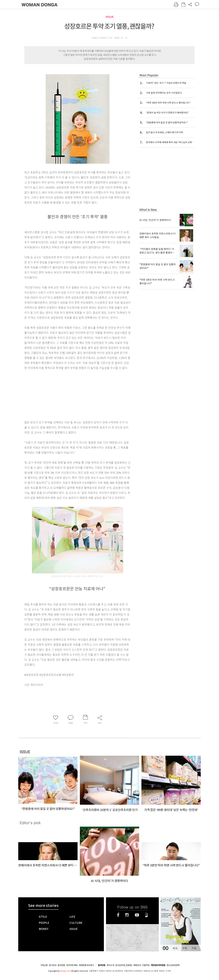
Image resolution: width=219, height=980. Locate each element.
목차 (175, 948)
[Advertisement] (70, 394)
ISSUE (110, 17)
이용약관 (146, 965)
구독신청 (44, 965)
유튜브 (137, 915)
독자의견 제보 (72, 965)
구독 (184, 948)
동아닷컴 (102, 965)
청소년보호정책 (173, 965)
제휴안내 (137, 965)
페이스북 (118, 915)
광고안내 (53, 965)
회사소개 (110, 965)
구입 (194, 948)
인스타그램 (127, 915)
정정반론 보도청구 (86, 965)
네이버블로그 (146, 915)
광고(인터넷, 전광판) (124, 965)
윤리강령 (61, 965)
